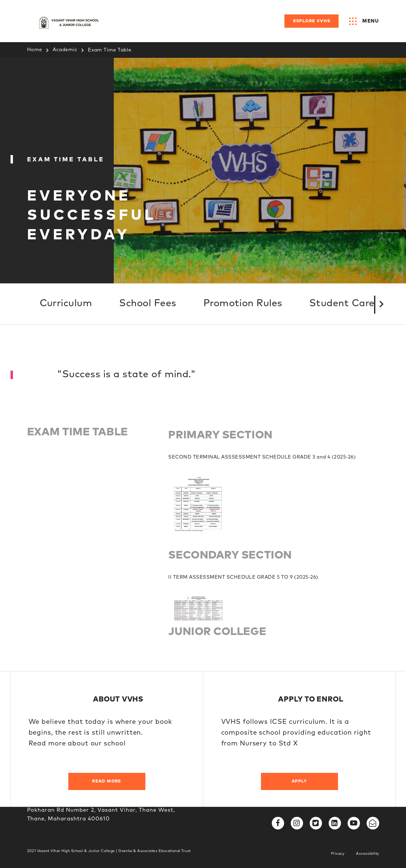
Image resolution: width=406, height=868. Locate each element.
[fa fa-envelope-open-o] (373, 823)
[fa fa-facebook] (278, 823)
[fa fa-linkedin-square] (335, 823)
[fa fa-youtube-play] (354, 823)
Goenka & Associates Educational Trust (155, 851)
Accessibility (367, 854)
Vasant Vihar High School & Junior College (76, 851)
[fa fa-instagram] (297, 823)
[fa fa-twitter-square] (316, 823)
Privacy (338, 854)
